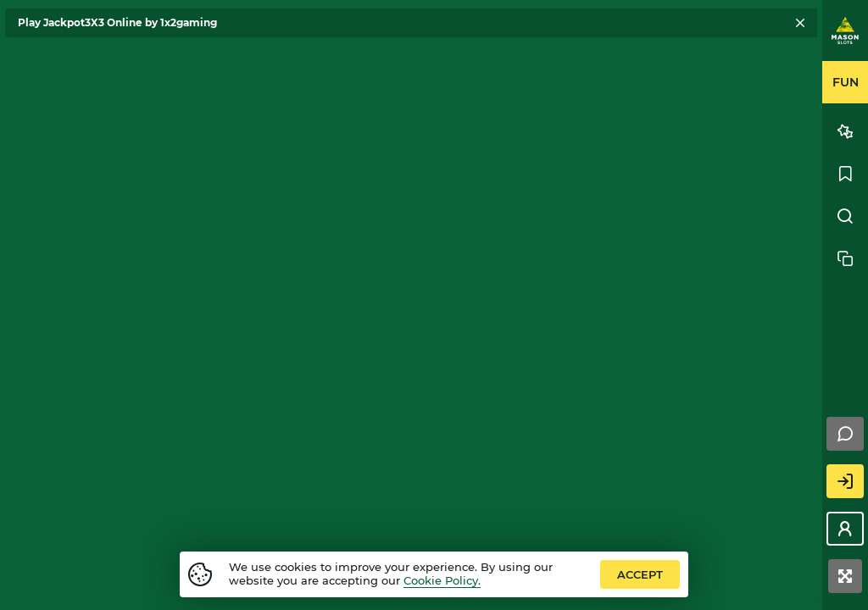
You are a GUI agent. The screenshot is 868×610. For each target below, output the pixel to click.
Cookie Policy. (442, 580)
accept (640, 574)
